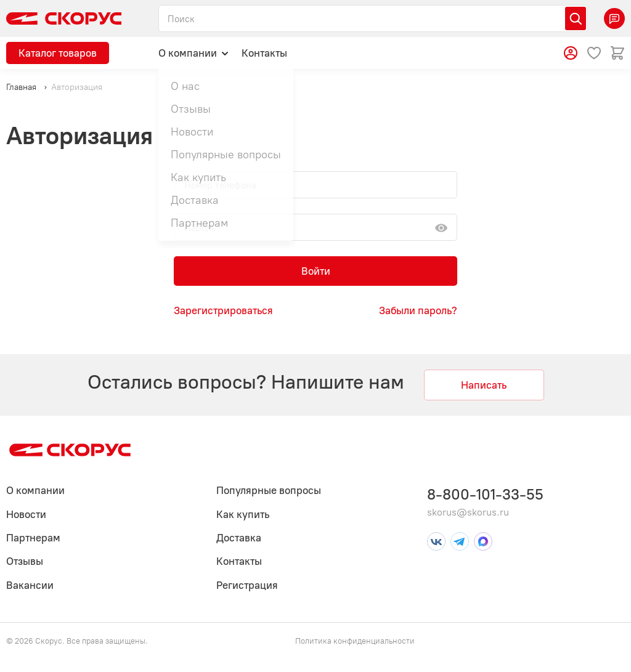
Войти (316, 271)
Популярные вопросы (269, 490)
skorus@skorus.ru (468, 512)
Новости (26, 514)
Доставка (239, 538)
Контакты (264, 53)
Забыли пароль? (418, 310)
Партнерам (33, 538)
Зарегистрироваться (223, 310)
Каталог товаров (58, 53)
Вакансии (30, 585)
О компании (194, 53)
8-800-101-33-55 (485, 494)
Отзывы (25, 561)
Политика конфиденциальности (355, 641)
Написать (484, 385)
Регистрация (247, 585)
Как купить (243, 514)
